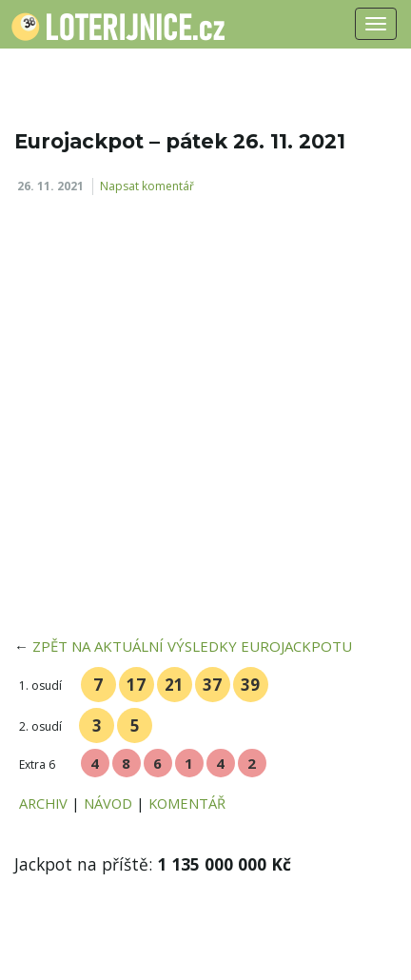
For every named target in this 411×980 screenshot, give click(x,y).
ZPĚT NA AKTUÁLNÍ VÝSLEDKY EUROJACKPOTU (192, 646)
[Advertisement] (205, 422)
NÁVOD (108, 803)
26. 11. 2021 (50, 186)
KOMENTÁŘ (187, 803)
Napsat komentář (147, 186)
